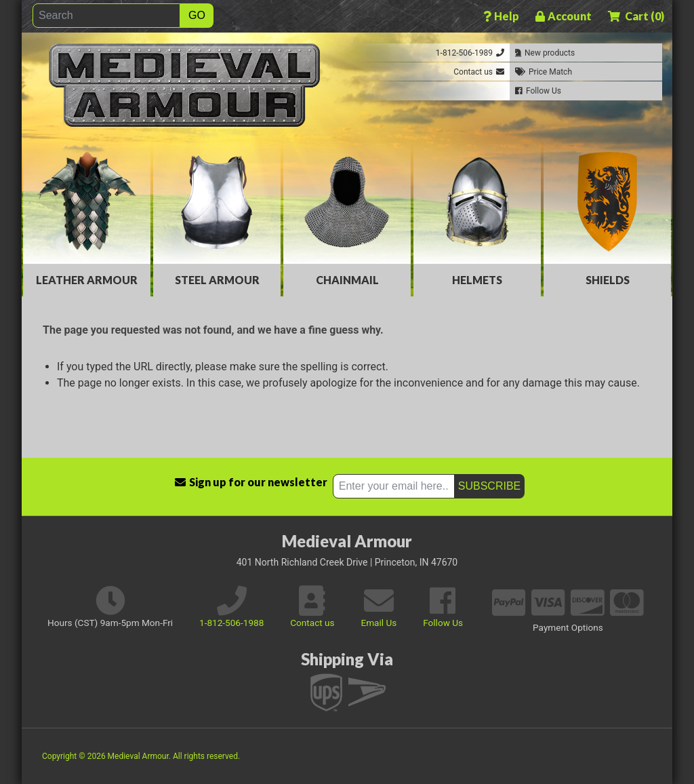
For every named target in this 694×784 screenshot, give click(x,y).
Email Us (379, 623)
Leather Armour (87, 280)
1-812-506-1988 (231, 623)
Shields (608, 280)
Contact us (312, 623)
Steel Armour (217, 280)
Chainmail (347, 280)
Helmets (477, 280)
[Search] (106, 16)
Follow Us (443, 623)
